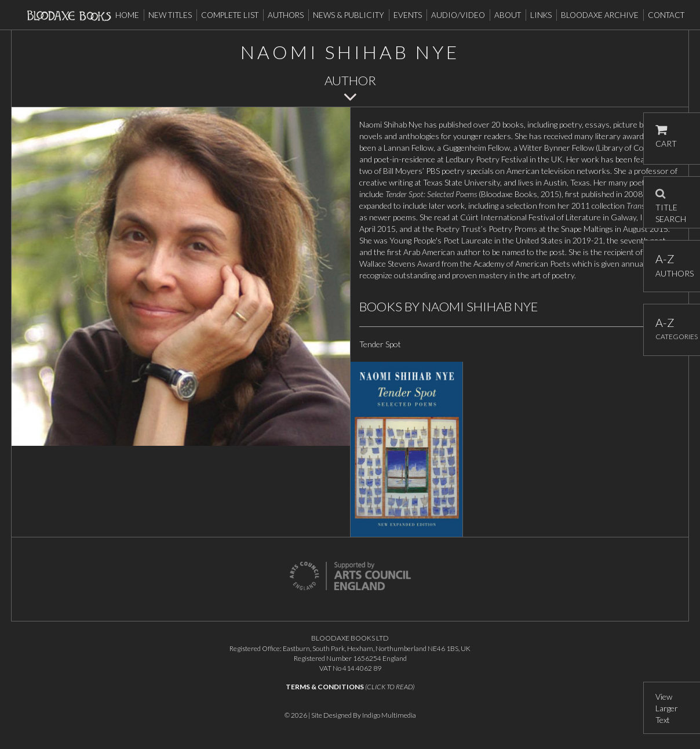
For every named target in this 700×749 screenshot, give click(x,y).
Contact (666, 15)
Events (408, 15)
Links (541, 15)
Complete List (230, 15)
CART (666, 137)
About (508, 15)
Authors (286, 15)
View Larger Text (667, 708)
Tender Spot (380, 344)
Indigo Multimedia (389, 715)
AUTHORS (672, 265)
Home (127, 15)
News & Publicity (349, 15)
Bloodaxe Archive (600, 15)
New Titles (170, 15)
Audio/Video (458, 15)
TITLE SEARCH (671, 202)
